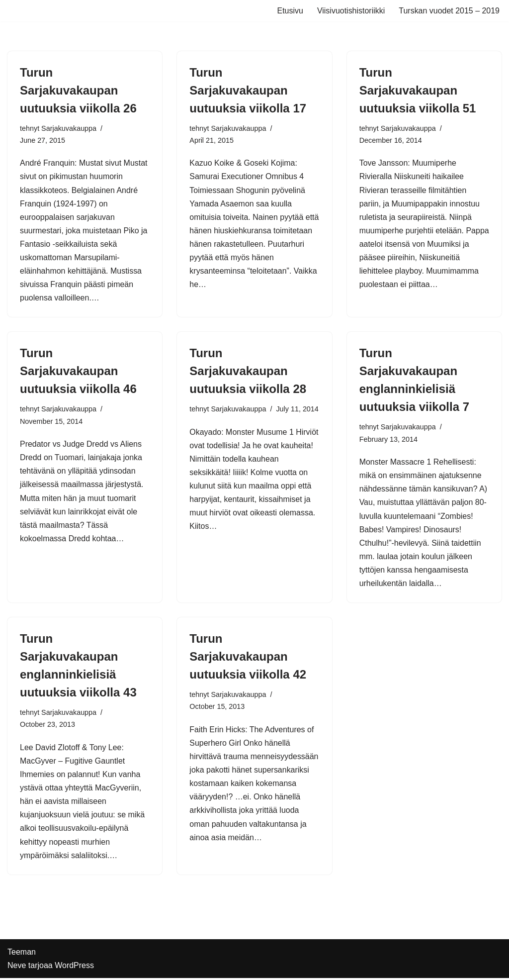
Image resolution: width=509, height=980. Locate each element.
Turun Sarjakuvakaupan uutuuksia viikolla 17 (248, 90)
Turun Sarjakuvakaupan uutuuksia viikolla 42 (248, 657)
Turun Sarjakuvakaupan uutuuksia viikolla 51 (418, 90)
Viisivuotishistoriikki (351, 11)
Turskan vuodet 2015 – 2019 (449, 11)
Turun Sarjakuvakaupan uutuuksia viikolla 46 (78, 372)
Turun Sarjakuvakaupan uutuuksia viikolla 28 (248, 372)
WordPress (74, 967)
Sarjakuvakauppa (69, 128)
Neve (17, 967)
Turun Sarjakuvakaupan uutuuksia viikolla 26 (78, 90)
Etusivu (290, 11)
